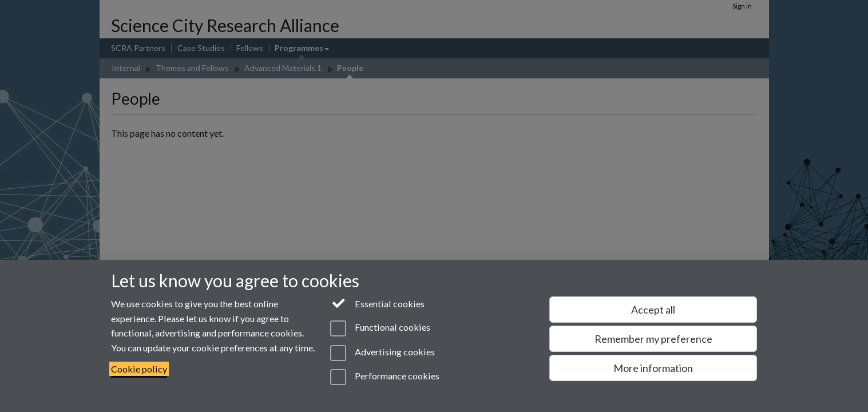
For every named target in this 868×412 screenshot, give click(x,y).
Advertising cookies (383, 353)
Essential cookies (377, 303)
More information (653, 368)
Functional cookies (380, 328)
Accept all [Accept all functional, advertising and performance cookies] (653, 310)
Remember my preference (653, 339)
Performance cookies (385, 377)
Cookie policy (139, 369)
